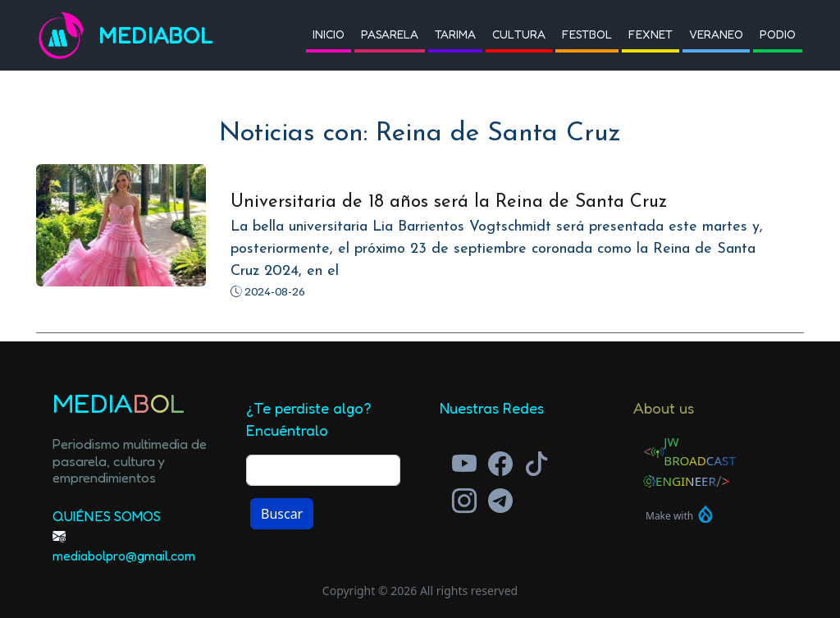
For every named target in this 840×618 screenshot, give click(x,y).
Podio (778, 34)
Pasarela (390, 34)
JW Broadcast (700, 451)
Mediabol (156, 36)
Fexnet (651, 34)
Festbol (587, 34)
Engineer (686, 481)
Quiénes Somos (107, 516)
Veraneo (716, 34)
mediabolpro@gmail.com (124, 556)
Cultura (519, 34)
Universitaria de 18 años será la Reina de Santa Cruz (449, 202)
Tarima (455, 34)
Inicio (329, 34)
